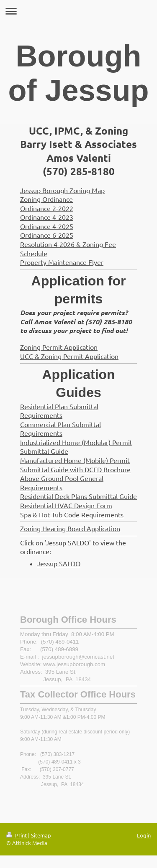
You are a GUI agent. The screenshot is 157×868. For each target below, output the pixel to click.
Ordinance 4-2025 (47, 226)
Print (17, 835)
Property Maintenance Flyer (62, 262)
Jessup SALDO (59, 563)
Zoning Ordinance (46, 199)
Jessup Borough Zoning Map (62, 190)
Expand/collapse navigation (78, 11)
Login (144, 835)
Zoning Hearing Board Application (70, 528)
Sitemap (41, 835)
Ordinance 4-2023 (47, 217)
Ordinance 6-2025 (47, 235)
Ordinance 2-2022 (47, 208)
